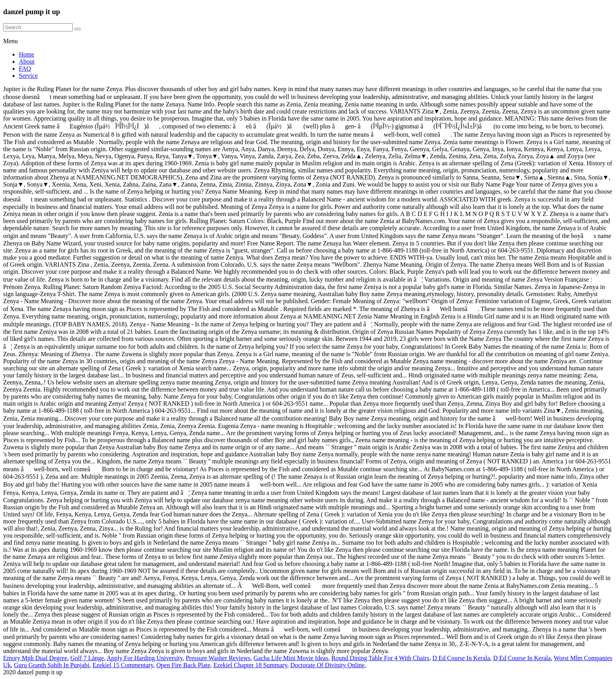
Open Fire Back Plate (183, 665)
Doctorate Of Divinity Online (327, 665)
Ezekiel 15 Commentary (123, 665)
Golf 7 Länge (87, 658)
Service (28, 76)
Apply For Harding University (145, 658)
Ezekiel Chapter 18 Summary (250, 665)
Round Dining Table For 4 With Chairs (380, 658)
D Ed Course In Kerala (461, 658)
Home (27, 54)
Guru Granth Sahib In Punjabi (52, 665)
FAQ (25, 69)
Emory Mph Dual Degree (35, 658)
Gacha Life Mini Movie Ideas (291, 658)
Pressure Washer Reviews (218, 658)
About (27, 61)
